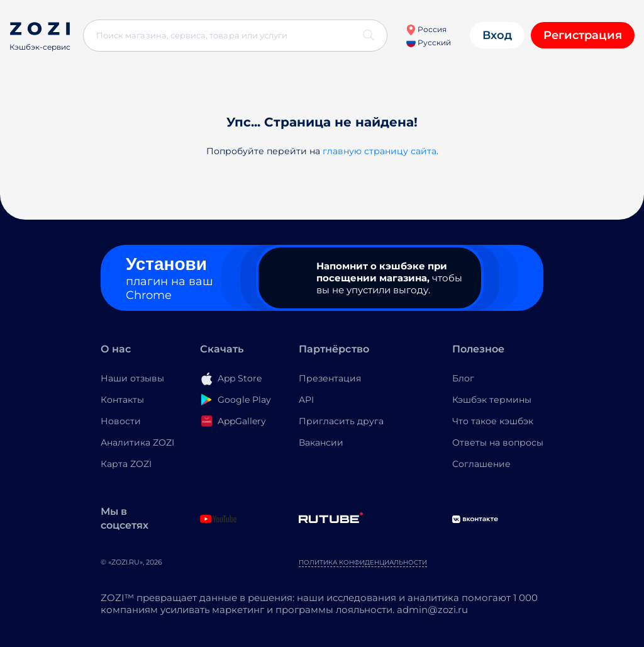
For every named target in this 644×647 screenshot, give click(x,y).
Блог (463, 378)
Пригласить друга (341, 421)
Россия (426, 29)
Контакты (122, 400)
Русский (429, 42)
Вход (497, 35)
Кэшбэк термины (492, 400)
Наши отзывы (132, 378)
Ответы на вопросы (498, 442)
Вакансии (321, 442)
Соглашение (481, 464)
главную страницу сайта (380, 151)
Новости (121, 421)
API (306, 400)
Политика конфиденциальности (363, 562)
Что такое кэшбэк (493, 421)
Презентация (330, 378)
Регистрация (583, 35)
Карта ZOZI (126, 464)
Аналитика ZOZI (137, 442)
